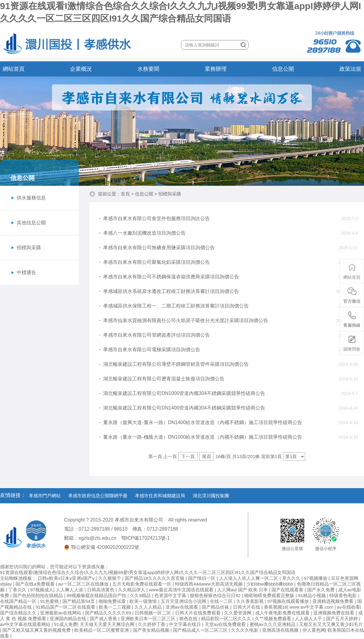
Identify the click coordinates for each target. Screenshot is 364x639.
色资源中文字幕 (171, 595)
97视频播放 (316, 578)
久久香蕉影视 (251, 601)
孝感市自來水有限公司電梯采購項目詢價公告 (150, 350)
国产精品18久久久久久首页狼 (155, 578)
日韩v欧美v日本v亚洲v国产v (67, 578)
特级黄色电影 (344, 595)
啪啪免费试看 (113, 601)
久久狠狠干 (110, 578)
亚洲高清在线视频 (281, 630)
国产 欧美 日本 (254, 590)
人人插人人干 (309, 619)
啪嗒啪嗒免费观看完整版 (270, 595)
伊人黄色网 (314, 630)
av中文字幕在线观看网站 (26, 624)
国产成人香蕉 (104, 619)
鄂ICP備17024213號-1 (146, 538)
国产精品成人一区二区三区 (201, 630)
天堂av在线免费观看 (226, 624)
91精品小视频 (312, 595)
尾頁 (207, 456)
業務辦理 (216, 69)
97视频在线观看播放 (289, 601)
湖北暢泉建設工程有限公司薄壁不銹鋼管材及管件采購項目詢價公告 (174, 364)
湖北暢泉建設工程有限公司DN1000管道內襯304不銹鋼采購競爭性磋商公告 (182, 393)
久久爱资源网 (238, 613)
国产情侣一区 (202, 578)
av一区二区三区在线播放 (84, 584)
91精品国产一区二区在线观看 (66, 607)
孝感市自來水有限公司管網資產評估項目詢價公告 (155, 335)
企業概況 (81, 69)
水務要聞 (148, 69)
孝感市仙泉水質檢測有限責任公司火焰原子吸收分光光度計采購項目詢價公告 (184, 320)
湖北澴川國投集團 (211, 496)
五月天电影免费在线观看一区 (142, 584)
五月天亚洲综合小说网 (184, 601)
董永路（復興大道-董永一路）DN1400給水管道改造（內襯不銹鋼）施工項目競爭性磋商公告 (201, 422)
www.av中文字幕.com (312, 607)
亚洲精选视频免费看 (334, 601)
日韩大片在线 (247, 607)
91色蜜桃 (50, 601)
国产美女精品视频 (152, 630)
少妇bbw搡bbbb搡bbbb (270, 584)
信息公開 (283, 69)
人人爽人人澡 (70, 590)
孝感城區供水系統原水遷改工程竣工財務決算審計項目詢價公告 (169, 291)
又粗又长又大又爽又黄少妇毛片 (331, 624)
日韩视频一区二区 (153, 613)
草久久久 (292, 578)
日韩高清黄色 (101, 590)
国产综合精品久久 (19, 613)
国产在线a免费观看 (36, 584)
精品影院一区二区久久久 (227, 619)
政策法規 (350, 69)
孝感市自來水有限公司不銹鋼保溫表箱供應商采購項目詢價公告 (169, 277)
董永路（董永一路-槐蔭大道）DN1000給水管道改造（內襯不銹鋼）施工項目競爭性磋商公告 (201, 437)
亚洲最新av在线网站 (61, 613)
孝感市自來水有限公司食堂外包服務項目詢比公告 (155, 218)
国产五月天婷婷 (343, 619)
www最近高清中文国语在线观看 (182, 590)
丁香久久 (18, 590)
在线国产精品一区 (19, 601)
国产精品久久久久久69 (109, 613)
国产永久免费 (322, 590)
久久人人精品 (149, 607)
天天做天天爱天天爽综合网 (108, 624)
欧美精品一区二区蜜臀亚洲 (102, 630)
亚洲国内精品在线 (69, 619)
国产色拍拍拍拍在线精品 (38, 595)
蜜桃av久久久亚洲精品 (273, 624)
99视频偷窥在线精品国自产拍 (97, 595)
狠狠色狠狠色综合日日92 (216, 595)
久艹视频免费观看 (274, 619)
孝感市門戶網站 (45, 496)
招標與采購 (170, 194)
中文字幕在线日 (185, 624)
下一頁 (188, 456)
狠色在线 (189, 619)
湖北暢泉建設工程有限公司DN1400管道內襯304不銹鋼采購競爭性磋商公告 (182, 408)
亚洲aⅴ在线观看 (183, 607)
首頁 (125, 194)
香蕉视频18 (276, 607)
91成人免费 (66, 624)
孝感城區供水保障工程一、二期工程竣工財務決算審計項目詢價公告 (174, 306)
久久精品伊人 (132, 590)
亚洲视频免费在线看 (334, 613)
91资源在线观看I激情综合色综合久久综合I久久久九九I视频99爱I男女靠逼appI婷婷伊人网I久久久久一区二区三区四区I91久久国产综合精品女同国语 (148, 572)
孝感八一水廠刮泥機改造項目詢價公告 (142, 233)
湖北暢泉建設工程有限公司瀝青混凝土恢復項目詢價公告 (162, 379)
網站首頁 (14, 69)
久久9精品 (141, 595)
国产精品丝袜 (216, 607)
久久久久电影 (245, 630)
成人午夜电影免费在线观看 (283, 613)
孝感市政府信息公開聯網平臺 (98, 496)
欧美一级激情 (144, 601)
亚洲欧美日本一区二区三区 (149, 619)
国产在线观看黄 (288, 590)
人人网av (226, 590)
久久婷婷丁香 (152, 624)
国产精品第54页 (79, 601)
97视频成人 (42, 590)
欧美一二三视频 (115, 607)
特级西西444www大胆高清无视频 (209, 584)
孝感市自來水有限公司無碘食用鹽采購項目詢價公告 (157, 248)
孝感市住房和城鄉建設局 (160, 496)
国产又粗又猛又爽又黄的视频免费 (37, 630)
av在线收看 (349, 607)
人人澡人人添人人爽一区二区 (249, 578)
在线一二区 (222, 601)
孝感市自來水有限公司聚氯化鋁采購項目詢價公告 (155, 262)
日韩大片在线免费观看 (198, 613)
